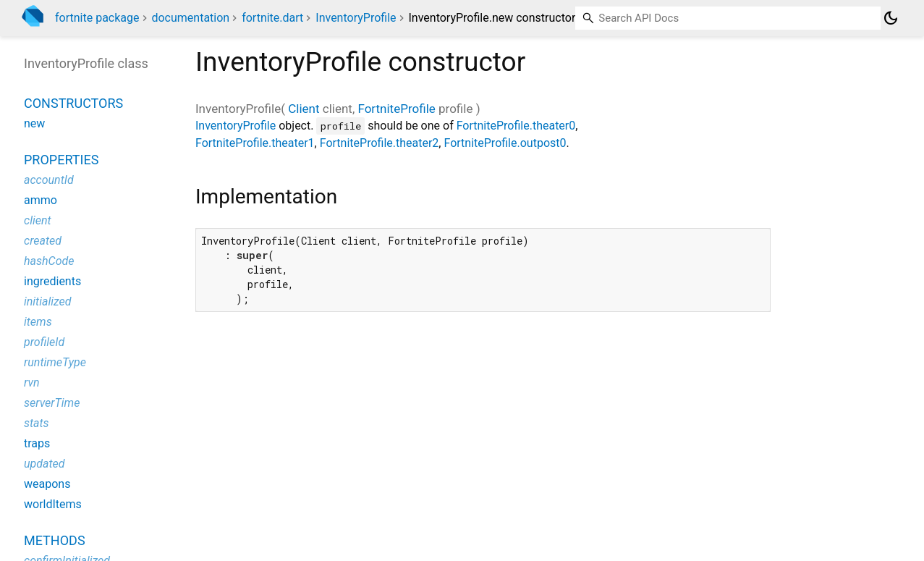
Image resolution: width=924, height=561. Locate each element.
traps (37, 443)
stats (37, 423)
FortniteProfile (396, 109)
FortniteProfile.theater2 (380, 143)
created (43, 241)
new (34, 123)
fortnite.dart (272, 18)
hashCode (49, 261)
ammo (41, 200)
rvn (31, 383)
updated (44, 464)
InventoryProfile (356, 18)
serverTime (52, 403)
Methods (55, 540)
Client (304, 109)
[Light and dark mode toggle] (891, 18)
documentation (190, 18)
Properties (61, 160)
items (38, 322)
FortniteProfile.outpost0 (505, 143)
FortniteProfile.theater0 (516, 126)
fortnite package (97, 18)
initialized (48, 301)
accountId (49, 180)
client (38, 220)
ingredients (52, 281)
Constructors (73, 103)
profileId (44, 342)
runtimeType (55, 362)
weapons (47, 484)
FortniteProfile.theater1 (255, 143)
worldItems (53, 504)
